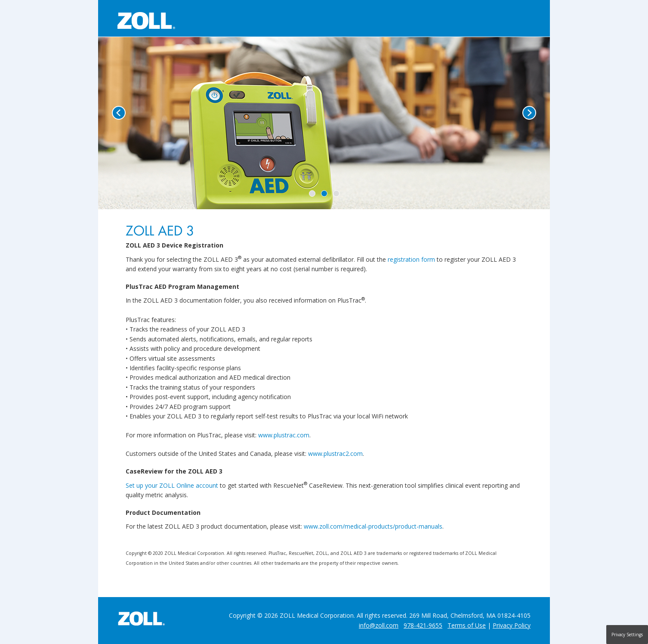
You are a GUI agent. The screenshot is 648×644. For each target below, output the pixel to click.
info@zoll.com (379, 625)
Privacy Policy (512, 625)
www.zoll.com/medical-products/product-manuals (373, 526)
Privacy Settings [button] (627, 635)
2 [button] (324, 194)
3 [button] (336, 194)
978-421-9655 (423, 625)
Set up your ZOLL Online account (172, 485)
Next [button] (529, 113)
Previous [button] (119, 113)
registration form (411, 259)
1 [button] (312, 194)
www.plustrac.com (284, 435)
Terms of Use (467, 625)
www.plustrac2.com (335, 454)
